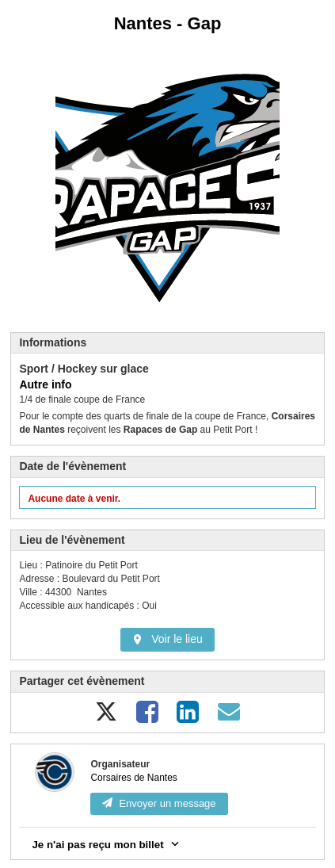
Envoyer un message (159, 803)
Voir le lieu (167, 639)
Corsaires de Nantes (133, 778)
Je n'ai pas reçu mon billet (107, 843)
